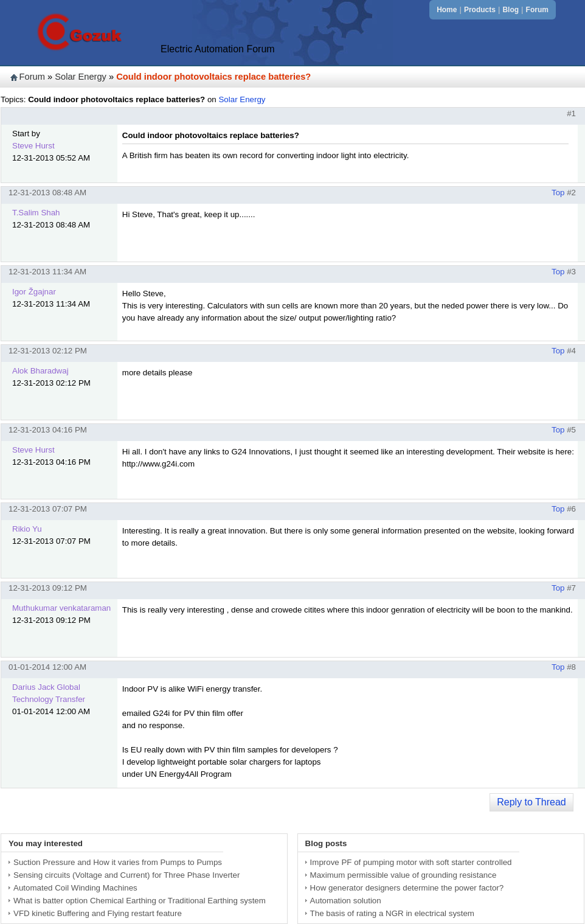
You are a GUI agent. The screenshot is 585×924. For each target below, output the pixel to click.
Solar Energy (81, 77)
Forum (537, 10)
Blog (511, 10)
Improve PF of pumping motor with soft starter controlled (411, 862)
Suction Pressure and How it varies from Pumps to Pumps (118, 862)
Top (558, 193)
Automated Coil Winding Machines (75, 888)
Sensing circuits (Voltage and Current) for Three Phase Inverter (126, 875)
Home (447, 10)
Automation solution (346, 901)
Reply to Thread (531, 802)
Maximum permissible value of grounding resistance (403, 875)
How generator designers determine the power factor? (407, 888)
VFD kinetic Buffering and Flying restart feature (98, 913)
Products (480, 10)
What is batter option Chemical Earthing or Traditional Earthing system (140, 901)
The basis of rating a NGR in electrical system (392, 913)
